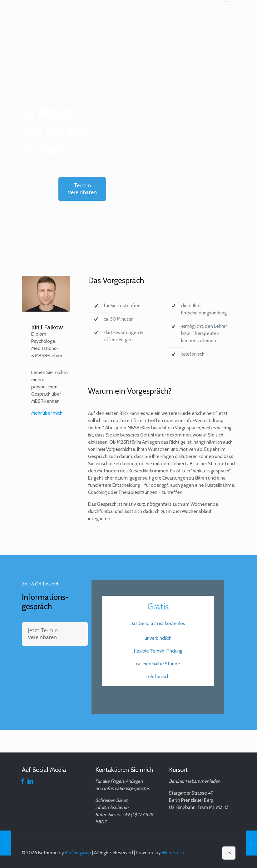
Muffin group (78, 853)
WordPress (173, 853)
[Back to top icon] (229, 853)
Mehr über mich (47, 413)
